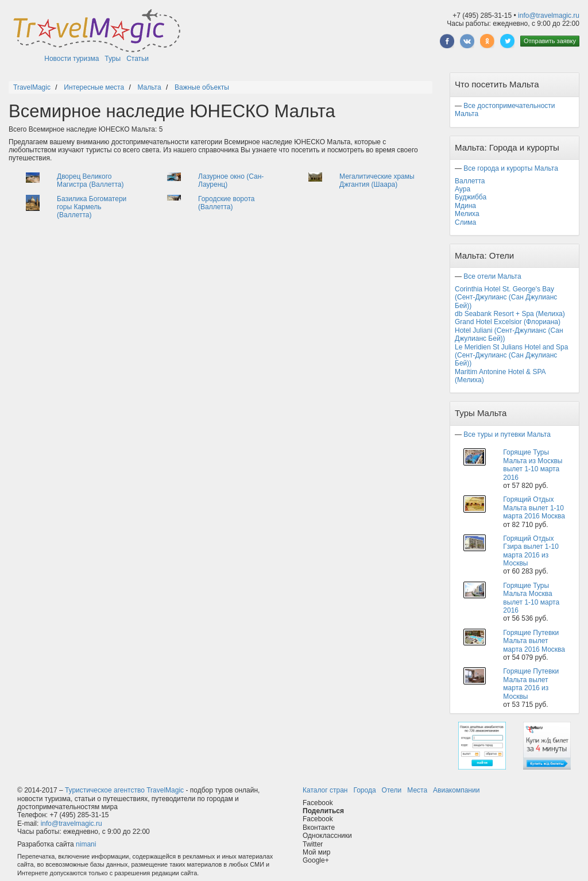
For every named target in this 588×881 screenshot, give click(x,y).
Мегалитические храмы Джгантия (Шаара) (377, 180)
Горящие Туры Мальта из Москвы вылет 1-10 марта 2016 (533, 465)
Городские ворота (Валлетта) (226, 203)
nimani (86, 844)
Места (417, 790)
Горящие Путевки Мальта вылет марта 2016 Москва (534, 641)
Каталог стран (325, 790)
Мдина (465, 206)
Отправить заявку (550, 41)
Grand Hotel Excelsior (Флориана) (508, 322)
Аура (463, 189)
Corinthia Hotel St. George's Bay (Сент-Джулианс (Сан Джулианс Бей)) (506, 297)
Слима (465, 222)
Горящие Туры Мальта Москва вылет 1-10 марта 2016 (531, 598)
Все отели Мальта (492, 276)
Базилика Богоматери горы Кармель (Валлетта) (92, 207)
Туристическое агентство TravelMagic (124, 790)
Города (364, 790)
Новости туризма (71, 59)
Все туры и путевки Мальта (507, 434)
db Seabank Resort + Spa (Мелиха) (510, 314)
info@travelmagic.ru (549, 16)
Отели (392, 790)
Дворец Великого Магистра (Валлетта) (90, 180)
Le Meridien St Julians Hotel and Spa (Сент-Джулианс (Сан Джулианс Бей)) (511, 355)
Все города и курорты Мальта (511, 168)
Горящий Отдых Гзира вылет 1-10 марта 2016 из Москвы (531, 551)
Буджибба (471, 197)
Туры (113, 59)
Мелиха (467, 214)
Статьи (138, 59)
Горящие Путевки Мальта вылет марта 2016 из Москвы (531, 684)
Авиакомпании (456, 790)
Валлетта (470, 181)
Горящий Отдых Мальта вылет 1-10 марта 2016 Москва (534, 508)
